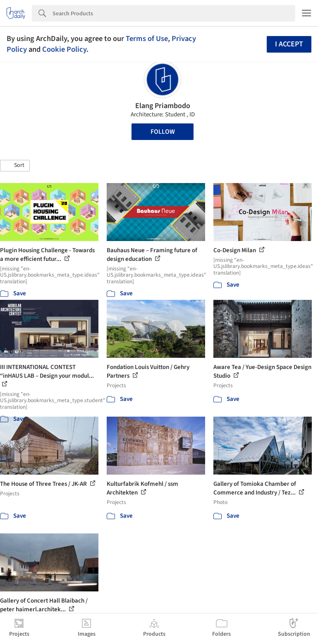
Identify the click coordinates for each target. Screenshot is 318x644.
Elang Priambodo (163, 106)
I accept (289, 44)
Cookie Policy (64, 49)
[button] (15, 166)
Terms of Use (147, 39)
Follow (163, 132)
